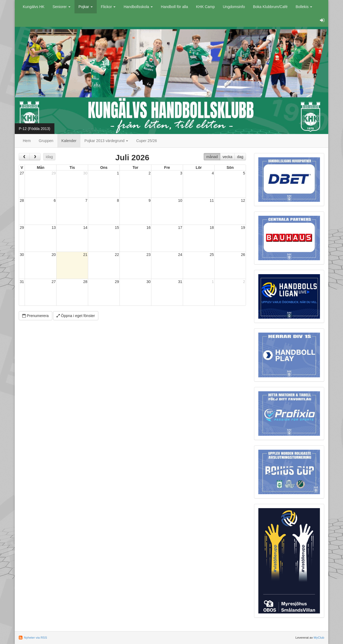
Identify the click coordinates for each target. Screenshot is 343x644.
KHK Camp (205, 7)
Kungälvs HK (34, 7)
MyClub (319, 637)
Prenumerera (36, 316)
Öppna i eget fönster (76, 316)
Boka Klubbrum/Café (270, 7)
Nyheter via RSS (35, 637)
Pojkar (86, 7)
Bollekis (304, 7)
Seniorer (61, 7)
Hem (27, 141)
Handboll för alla (174, 7)
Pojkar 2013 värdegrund (106, 141)
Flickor (108, 7)
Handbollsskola (138, 7)
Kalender (69, 141)
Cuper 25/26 (146, 141)
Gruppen (46, 141)
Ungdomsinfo (234, 7)
